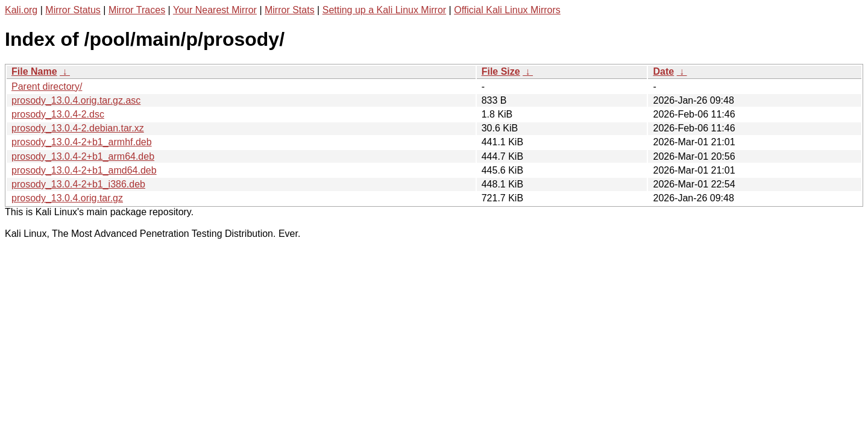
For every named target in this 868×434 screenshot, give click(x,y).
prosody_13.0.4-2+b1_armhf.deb (82, 142)
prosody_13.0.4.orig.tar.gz (67, 198)
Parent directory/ (47, 86)
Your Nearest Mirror (215, 10)
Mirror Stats (290, 10)
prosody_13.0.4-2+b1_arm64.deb (83, 156)
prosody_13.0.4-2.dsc (58, 114)
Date (663, 71)
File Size (501, 71)
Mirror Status (73, 10)
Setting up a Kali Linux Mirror (384, 10)
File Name (34, 71)
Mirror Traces (137, 10)
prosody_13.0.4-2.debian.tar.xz (78, 128)
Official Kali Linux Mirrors (507, 10)
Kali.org (21, 10)
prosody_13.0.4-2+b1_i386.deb (78, 184)
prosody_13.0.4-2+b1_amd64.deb (84, 170)
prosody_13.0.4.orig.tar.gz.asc (76, 100)
